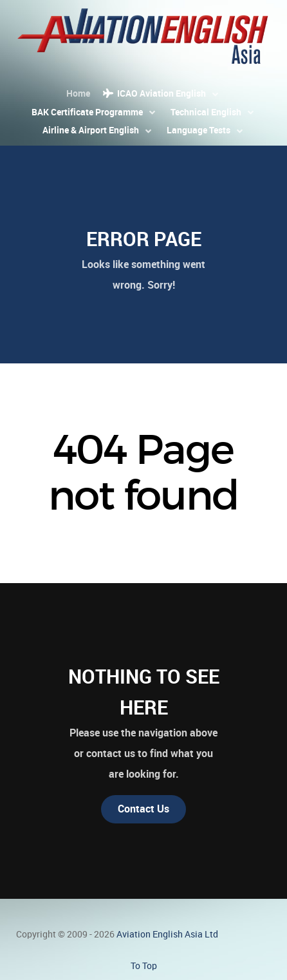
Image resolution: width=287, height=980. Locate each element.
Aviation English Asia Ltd (167, 934)
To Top (144, 966)
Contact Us (143, 809)
